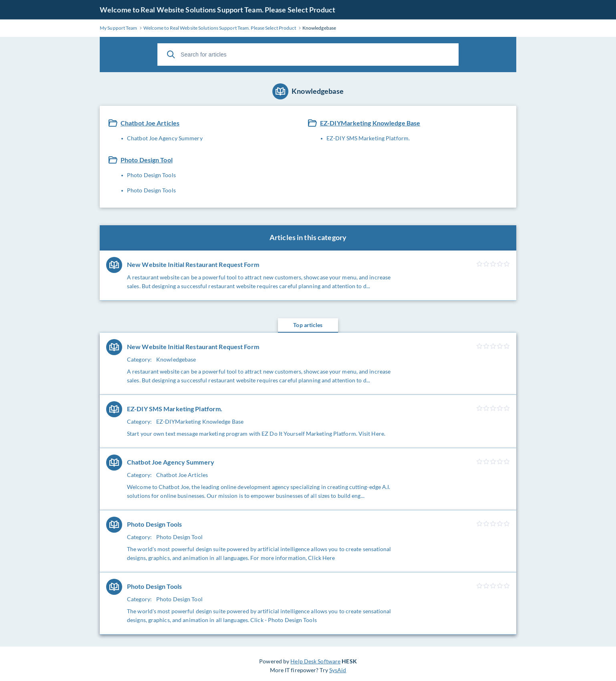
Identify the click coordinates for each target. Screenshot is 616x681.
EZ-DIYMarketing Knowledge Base (370, 123)
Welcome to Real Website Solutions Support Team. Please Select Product (217, 10)
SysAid (338, 670)
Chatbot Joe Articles (150, 123)
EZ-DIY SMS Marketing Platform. (368, 138)
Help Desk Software (315, 661)
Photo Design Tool (147, 160)
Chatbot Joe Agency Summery (165, 138)
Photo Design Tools (151, 175)
